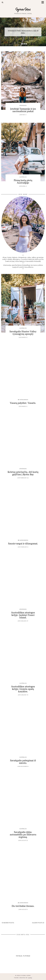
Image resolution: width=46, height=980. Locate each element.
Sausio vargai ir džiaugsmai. (23, 544)
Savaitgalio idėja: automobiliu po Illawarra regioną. (23, 835)
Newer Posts (8, 923)
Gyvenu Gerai (23, 9)
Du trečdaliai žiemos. (23, 906)
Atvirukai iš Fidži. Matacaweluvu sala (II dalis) (23, 32)
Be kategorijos (23, 400)
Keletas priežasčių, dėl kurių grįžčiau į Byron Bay (23, 473)
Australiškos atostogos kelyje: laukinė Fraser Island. (23, 615)
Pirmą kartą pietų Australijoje (23, 182)
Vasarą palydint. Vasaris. (23, 403)
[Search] (3, 2)
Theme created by (23, 978)
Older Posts (38, 923)
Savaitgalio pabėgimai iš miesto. (23, 762)
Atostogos (23, 105)
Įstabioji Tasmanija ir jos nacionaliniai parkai (23, 110)
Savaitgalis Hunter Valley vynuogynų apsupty (23, 333)
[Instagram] (6, 968)
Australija (23, 177)
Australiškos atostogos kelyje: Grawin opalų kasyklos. (23, 689)
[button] (43, 3)
